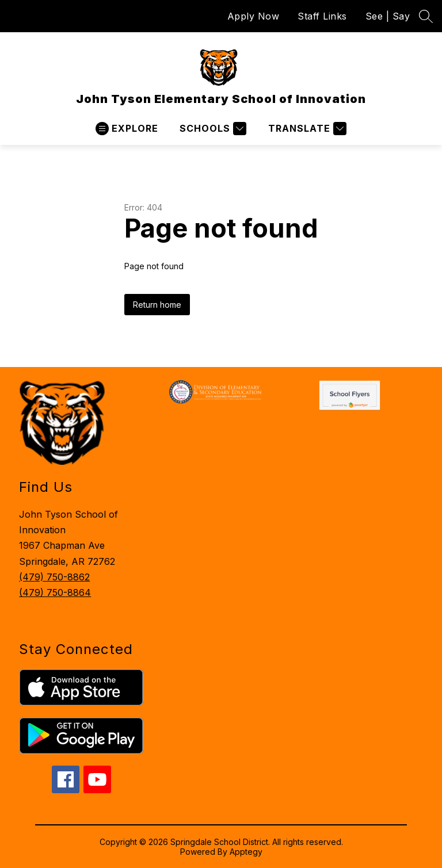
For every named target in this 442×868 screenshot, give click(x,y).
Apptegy (246, 852)
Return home (157, 305)
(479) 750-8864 (55, 592)
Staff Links (322, 16)
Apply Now (254, 16)
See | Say (388, 16)
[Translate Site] (306, 129)
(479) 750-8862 (54, 577)
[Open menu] (127, 129)
